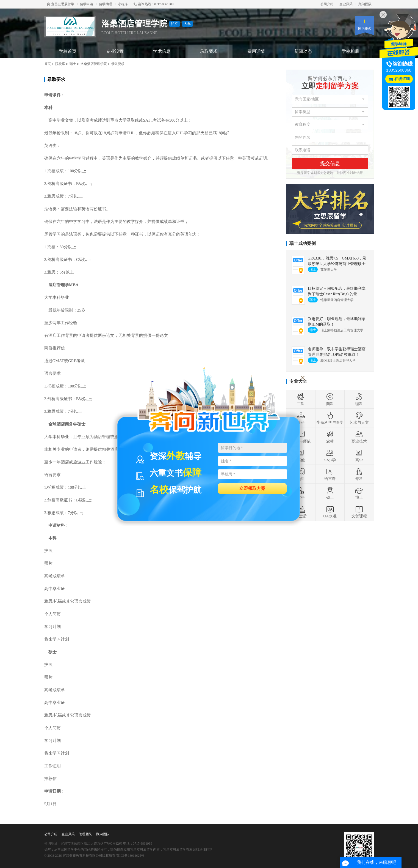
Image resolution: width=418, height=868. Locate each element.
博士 (359, 493)
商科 (330, 399)
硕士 (330, 493)
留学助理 (106, 4)
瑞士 (73, 64)
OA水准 (330, 512)
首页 (48, 64)
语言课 (330, 474)
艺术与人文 (359, 418)
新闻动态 (303, 51)
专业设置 (115, 51)
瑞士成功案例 (303, 243)
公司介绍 (327, 4)
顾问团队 (365, 4)
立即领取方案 (252, 488)
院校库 (60, 64)
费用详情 (256, 51)
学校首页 (68, 51)
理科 (359, 399)
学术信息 (162, 51)
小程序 (123, 4)
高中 (359, 455)
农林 (330, 437)
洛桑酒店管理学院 (94, 64)
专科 (359, 474)
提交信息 (330, 163)
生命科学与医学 (330, 418)
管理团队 (85, 834)
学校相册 (350, 51)
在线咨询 (402, 79)
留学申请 (87, 4)
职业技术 (359, 437)
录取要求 (209, 51)
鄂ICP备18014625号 (130, 856)
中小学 (330, 455)
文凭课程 (359, 512)
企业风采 (346, 4)
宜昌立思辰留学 (60, 4)
